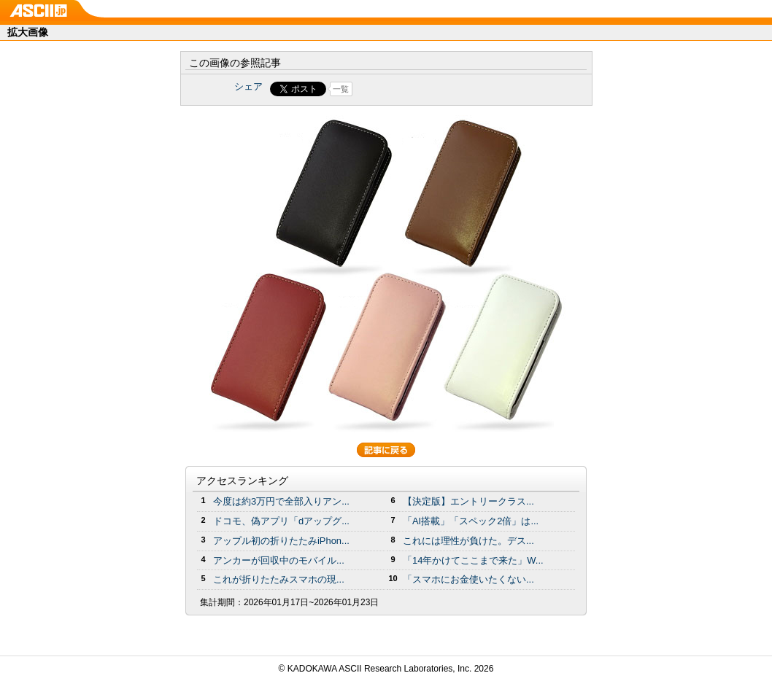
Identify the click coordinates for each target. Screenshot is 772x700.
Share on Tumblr (440, 89)
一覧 (341, 89)
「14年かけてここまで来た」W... (473, 560)
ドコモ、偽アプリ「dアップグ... (281, 521)
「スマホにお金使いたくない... (468, 579)
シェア (248, 86)
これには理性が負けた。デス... (468, 541)
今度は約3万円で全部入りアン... (281, 501)
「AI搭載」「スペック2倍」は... (471, 521)
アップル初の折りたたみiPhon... (281, 541)
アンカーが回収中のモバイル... (279, 560)
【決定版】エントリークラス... (468, 501)
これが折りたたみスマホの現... (279, 579)
